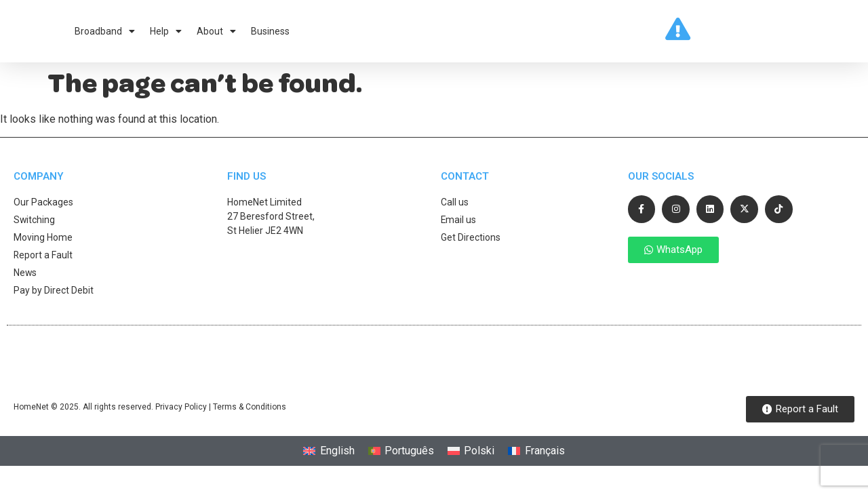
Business (270, 35)
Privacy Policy (181, 416)
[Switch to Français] (536, 460)
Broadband (105, 35)
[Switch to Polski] (471, 460)
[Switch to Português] (401, 460)
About (216, 35)
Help (166, 35)
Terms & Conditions (250, 416)
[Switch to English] (329, 460)
